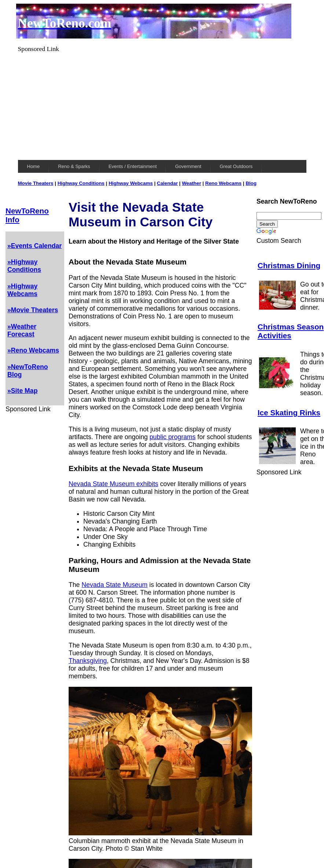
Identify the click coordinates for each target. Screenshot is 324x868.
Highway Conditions (81, 183)
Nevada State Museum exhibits (113, 484)
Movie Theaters (36, 183)
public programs (173, 437)
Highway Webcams (131, 183)
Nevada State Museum (114, 585)
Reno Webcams (223, 183)
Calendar (168, 183)
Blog (251, 183)
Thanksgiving (88, 661)
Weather (192, 183)
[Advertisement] (162, 104)
